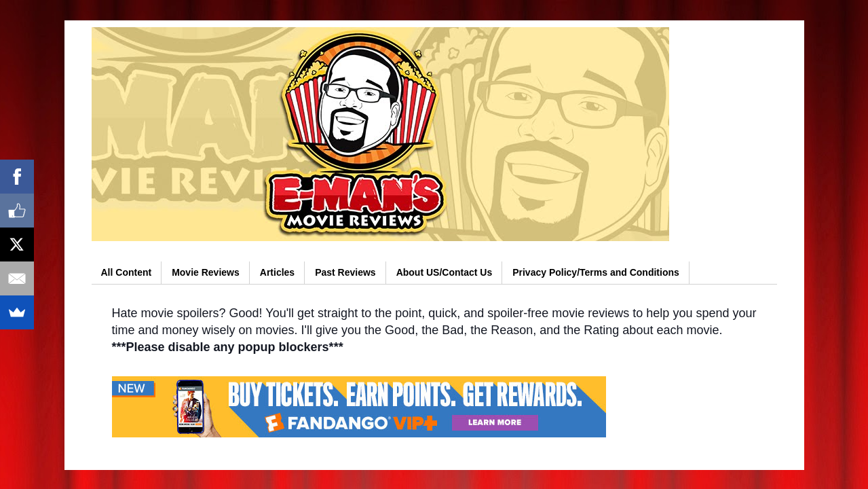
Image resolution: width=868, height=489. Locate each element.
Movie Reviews (206, 272)
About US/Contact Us (445, 272)
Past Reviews (345, 272)
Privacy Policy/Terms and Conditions (596, 272)
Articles (277, 272)
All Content (127, 272)
